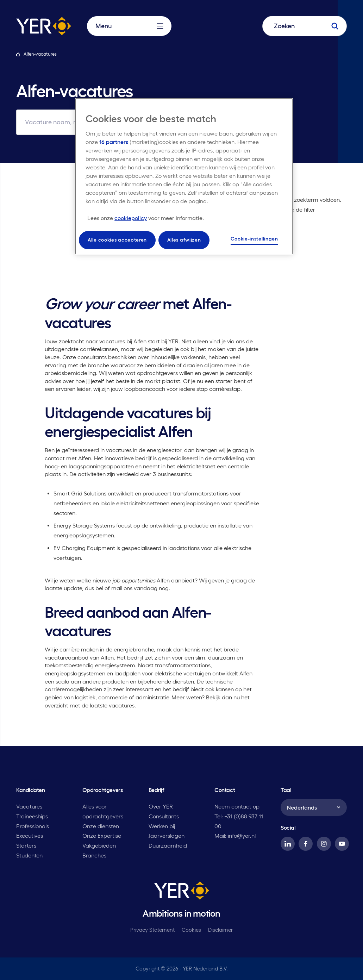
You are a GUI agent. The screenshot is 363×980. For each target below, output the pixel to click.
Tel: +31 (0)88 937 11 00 (239, 821)
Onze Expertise (102, 836)
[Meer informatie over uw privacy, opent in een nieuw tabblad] (146, 218)
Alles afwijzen (184, 240)
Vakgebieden (99, 845)
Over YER (161, 806)
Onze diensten (101, 826)
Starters (26, 845)
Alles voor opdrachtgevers (103, 811)
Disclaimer (220, 930)
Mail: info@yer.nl (235, 836)
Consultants (164, 816)
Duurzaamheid (168, 845)
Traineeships (32, 816)
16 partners (114, 142)
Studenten (29, 855)
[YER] (182, 892)
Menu (129, 26)
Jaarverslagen (167, 836)
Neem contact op (237, 806)
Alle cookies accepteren (117, 240)
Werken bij (162, 826)
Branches (94, 855)
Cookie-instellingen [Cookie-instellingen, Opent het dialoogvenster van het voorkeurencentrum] (254, 239)
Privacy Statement (152, 930)
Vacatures (29, 806)
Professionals (33, 826)
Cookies (191, 930)
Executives (30, 836)
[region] (184, 176)
